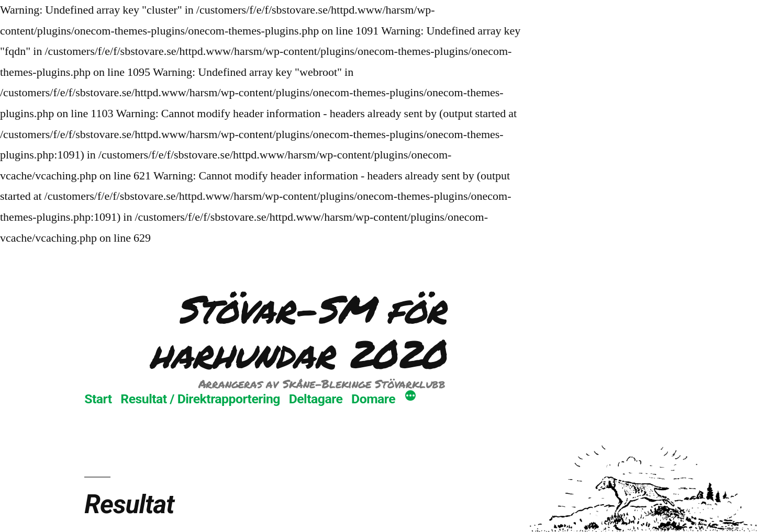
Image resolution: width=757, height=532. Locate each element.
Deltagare (316, 399)
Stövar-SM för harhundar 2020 (297, 331)
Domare (373, 399)
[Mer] (410, 397)
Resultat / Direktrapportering (200, 399)
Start (98, 399)
